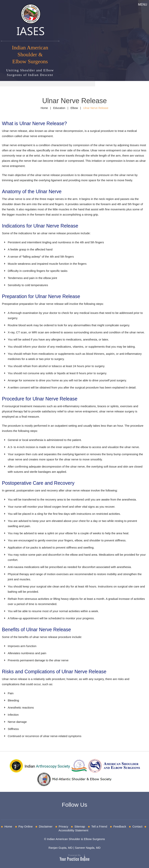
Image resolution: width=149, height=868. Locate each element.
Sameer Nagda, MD (88, 848)
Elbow (74, 108)
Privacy (63, 826)
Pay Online (25, 826)
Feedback (120, 826)
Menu (143, 5)
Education (59, 108)
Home (44, 108)
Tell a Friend (99, 826)
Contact (137, 826)
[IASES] (30, 19)
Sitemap (80, 826)
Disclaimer (46, 826)
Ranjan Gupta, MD (60, 848)
